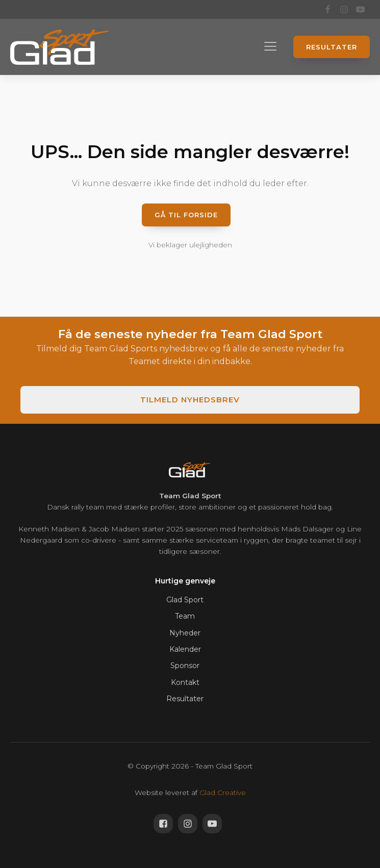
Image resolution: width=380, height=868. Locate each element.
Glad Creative (223, 793)
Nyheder (185, 633)
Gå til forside (186, 215)
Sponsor (185, 666)
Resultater (332, 47)
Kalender (185, 649)
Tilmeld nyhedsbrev (190, 400)
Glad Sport (185, 600)
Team (185, 616)
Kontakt (185, 682)
